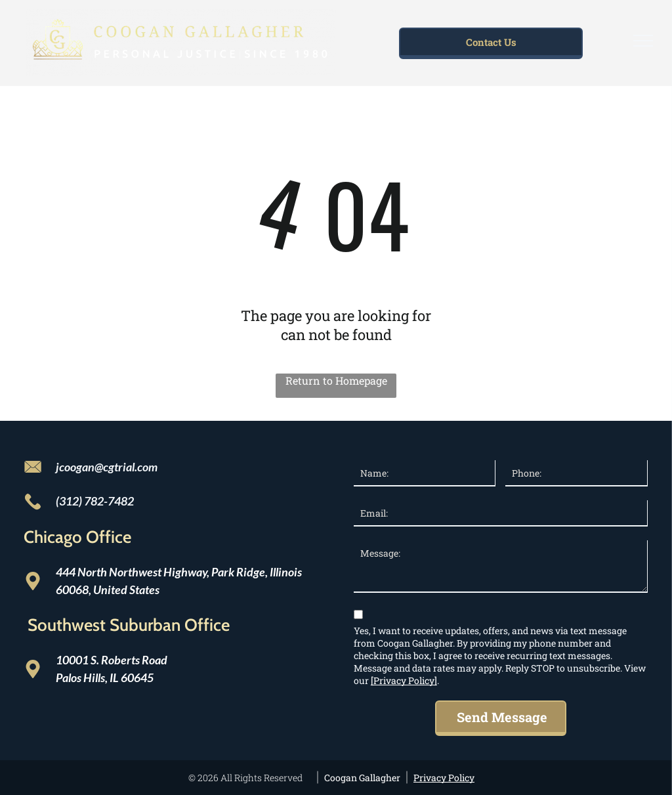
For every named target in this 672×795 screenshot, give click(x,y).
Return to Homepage (336, 380)
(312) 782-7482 (95, 501)
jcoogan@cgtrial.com (107, 467)
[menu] (643, 41)
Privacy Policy (444, 778)
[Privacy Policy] (404, 680)
